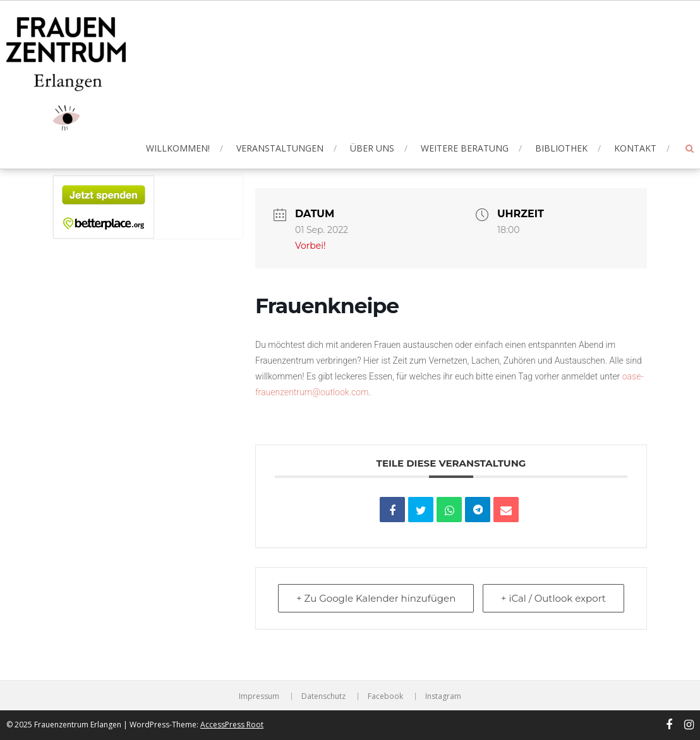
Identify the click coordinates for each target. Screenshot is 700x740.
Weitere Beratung (465, 148)
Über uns (372, 148)
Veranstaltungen (280, 148)
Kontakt (635, 148)
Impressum (259, 696)
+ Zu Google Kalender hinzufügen (376, 598)
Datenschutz (323, 696)
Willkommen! (178, 148)
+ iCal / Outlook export (553, 598)
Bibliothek (561, 148)
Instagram (443, 696)
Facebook (385, 696)
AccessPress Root (232, 725)
